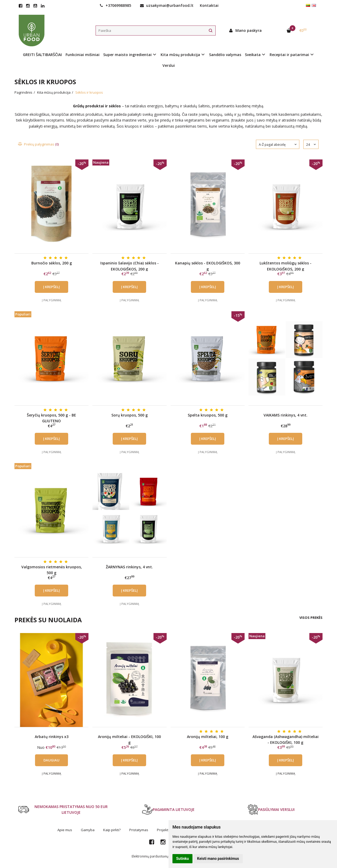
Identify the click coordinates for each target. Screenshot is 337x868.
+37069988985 (115, 5)
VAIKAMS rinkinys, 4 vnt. (286, 415)
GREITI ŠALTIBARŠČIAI (42, 55)
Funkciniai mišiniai (83, 55)
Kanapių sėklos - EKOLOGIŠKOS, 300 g (208, 266)
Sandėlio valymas (225, 55)
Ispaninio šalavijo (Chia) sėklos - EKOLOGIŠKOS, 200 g (130, 266)
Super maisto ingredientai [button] (127, 55)
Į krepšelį (51, 287)
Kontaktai (209, 5)
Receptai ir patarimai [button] (289, 55)
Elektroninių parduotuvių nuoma (156, 856)
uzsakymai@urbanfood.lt (167, 5)
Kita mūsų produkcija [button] (180, 55)
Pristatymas (139, 830)
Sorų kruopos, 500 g (130, 415)
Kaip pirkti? (112, 830)
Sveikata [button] (253, 55)
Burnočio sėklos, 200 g (52, 263)
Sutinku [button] (182, 859)
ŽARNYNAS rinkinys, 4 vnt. (129, 567)
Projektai (164, 830)
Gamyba (88, 830)
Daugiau (51, 760)
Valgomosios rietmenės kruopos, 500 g (52, 570)
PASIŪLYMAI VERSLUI (271, 810)
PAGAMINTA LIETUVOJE (168, 810)
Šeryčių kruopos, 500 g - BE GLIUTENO (51, 418)
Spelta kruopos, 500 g (208, 415)
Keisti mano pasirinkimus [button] (218, 859)
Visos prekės (311, 618)
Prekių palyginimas (39, 144)
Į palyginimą (51, 300)
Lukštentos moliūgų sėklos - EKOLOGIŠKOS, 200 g (286, 266)
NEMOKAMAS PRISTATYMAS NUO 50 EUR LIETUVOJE (63, 809)
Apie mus (65, 830)
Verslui (169, 65)
